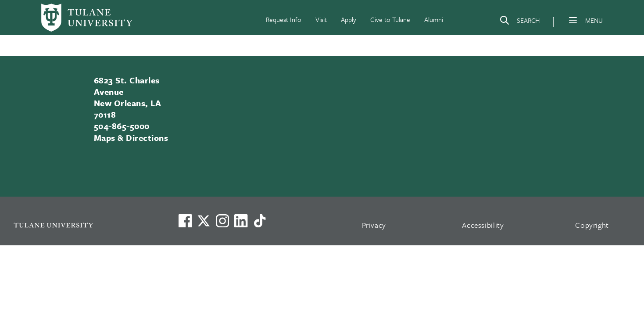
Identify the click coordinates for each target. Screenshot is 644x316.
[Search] (519, 22)
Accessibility (483, 225)
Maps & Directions (131, 138)
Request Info (284, 19)
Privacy (374, 225)
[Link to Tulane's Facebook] (222, 221)
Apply (349, 19)
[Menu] (573, 20)
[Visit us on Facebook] (185, 221)
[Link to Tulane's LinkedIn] (241, 221)
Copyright (592, 225)
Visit (321, 19)
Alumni (434, 19)
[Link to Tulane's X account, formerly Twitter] (204, 221)
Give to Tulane (390, 19)
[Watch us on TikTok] (260, 221)
